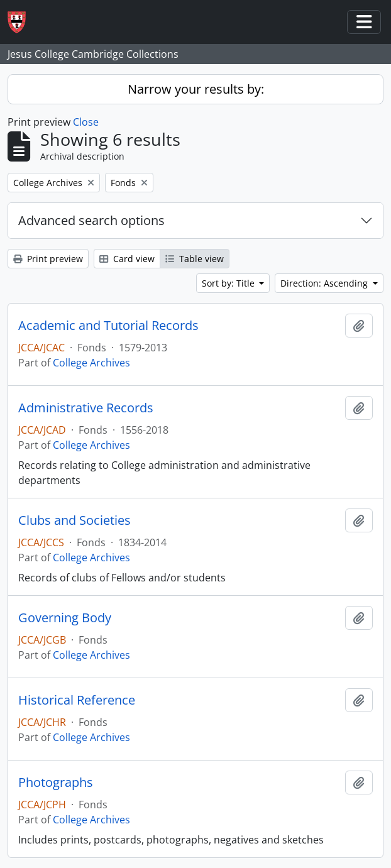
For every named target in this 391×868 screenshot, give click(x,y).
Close (86, 122)
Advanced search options (91, 220)
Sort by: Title (229, 283)
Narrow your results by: (196, 89)
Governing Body (65, 618)
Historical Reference (77, 700)
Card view (127, 259)
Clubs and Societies (74, 520)
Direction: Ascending (325, 283)
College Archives (91, 363)
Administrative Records (86, 408)
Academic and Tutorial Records (108, 326)
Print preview (48, 259)
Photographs (56, 783)
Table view (195, 259)
